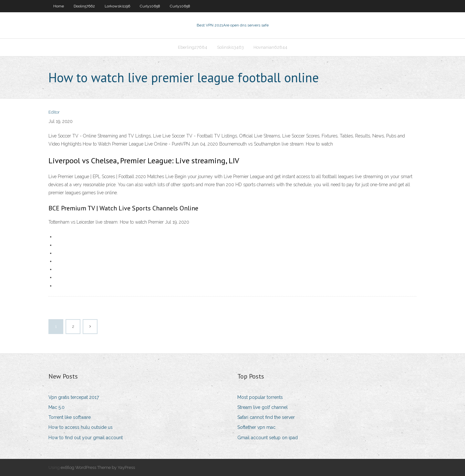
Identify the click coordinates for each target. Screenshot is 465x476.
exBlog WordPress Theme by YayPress (98, 467)
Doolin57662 (84, 6)
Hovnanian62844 (270, 47)
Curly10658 (150, 6)
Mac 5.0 (57, 407)
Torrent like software (70, 417)
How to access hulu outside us (81, 427)
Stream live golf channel (263, 407)
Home (59, 6)
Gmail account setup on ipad (268, 438)
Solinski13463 (230, 47)
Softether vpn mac (256, 427)
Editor (54, 112)
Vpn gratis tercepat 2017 (74, 397)
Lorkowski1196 (117, 6)
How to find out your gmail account (86, 438)
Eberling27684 (193, 47)
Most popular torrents (260, 397)
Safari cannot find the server (266, 417)
